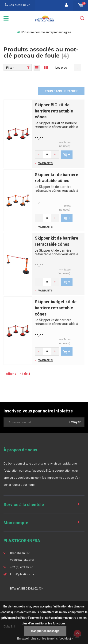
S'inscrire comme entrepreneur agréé (44, 32)
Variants (46, 163)
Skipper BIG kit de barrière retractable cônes (54, 111)
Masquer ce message (45, 631)
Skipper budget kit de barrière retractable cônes (56, 308)
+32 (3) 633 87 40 (22, 567)
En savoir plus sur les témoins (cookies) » (45, 639)
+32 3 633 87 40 (17, 5)
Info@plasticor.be (22, 574)
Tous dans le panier (61, 91)
